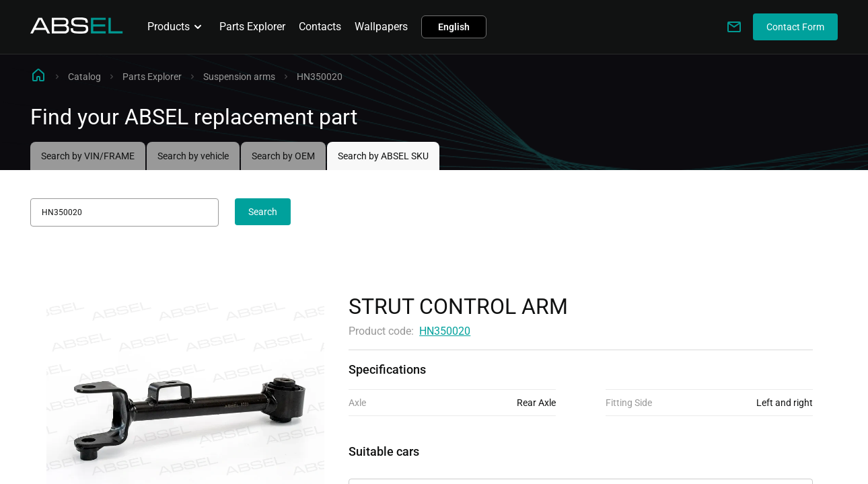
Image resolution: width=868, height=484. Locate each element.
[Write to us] (734, 27)
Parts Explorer (252, 27)
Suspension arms (239, 77)
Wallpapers (381, 27)
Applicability (378, 467)
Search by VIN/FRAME (88, 156)
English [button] (454, 27)
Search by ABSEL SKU (383, 156)
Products (177, 27)
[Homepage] (77, 30)
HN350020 (445, 331)
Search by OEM (283, 156)
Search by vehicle (193, 156)
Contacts (320, 27)
